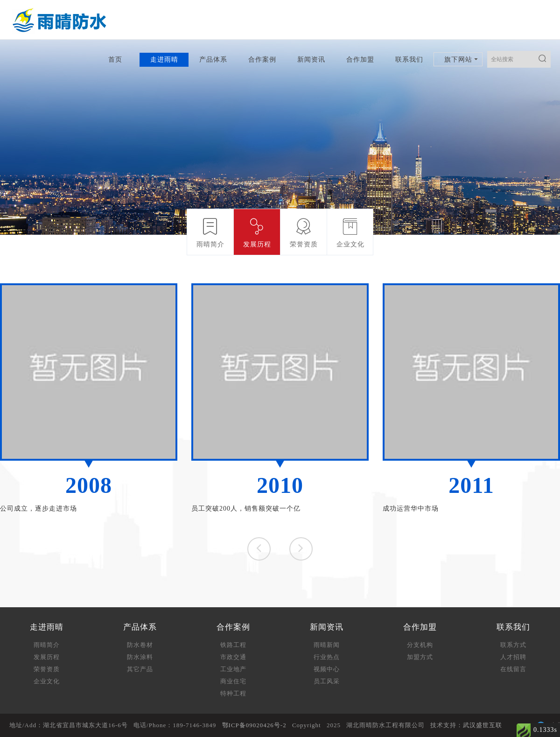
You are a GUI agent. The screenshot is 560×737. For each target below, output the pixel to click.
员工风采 (327, 681)
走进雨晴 (164, 60)
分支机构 (420, 645)
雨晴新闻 (327, 645)
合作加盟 (360, 60)
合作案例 (262, 60)
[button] (301, 549)
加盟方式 (420, 657)
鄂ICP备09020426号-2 (254, 725)
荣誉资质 (47, 669)
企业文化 (47, 681)
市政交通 (233, 657)
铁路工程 (233, 645)
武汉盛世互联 (483, 725)
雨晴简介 (47, 645)
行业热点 (327, 657)
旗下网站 (458, 60)
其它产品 (140, 669)
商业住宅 (233, 681)
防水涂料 (140, 657)
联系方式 (513, 645)
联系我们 (409, 60)
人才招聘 (513, 657)
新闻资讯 (311, 60)
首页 (115, 60)
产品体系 (213, 60)
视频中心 (327, 669)
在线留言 (513, 669)
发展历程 (47, 657)
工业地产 (233, 669)
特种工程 (233, 693)
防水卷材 (140, 645)
